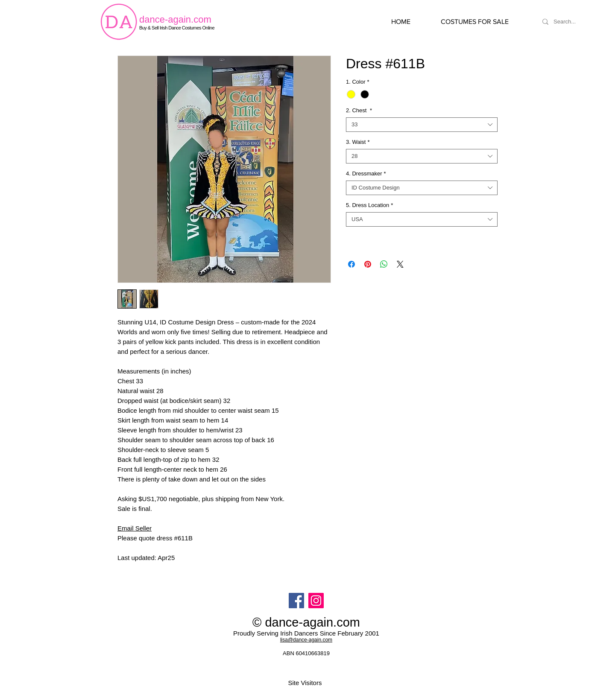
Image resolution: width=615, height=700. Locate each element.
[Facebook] (296, 601)
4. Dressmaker (366, 174)
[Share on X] (400, 264)
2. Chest (359, 110)
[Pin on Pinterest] (368, 264)
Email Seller (135, 528)
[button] (483, 22)
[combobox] (422, 125)
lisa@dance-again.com (306, 640)
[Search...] (575, 22)
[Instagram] (316, 601)
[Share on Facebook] (351, 264)
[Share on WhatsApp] (384, 264)
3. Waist (358, 142)
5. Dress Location (369, 205)
